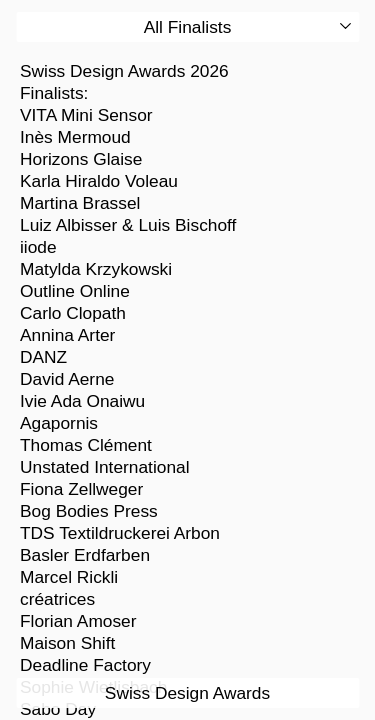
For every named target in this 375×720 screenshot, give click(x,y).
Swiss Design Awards (187, 693)
